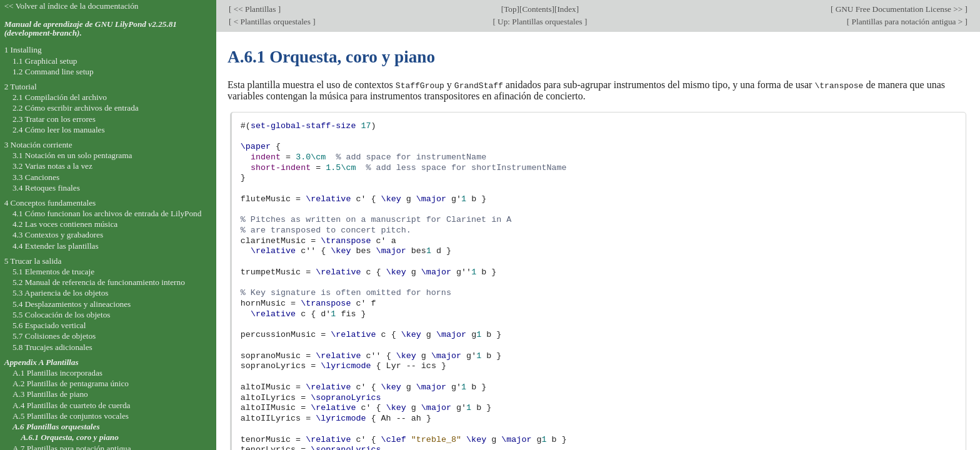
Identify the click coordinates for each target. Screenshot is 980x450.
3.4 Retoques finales (46, 188)
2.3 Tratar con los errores (54, 119)
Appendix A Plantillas (42, 362)
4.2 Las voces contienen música (65, 224)
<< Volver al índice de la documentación (72, 6)
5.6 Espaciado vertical (49, 325)
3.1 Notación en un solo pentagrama (72, 155)
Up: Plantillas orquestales (540, 22)
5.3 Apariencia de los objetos (61, 293)
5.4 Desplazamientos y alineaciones (72, 304)
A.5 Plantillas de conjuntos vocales (71, 416)
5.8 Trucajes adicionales (52, 347)
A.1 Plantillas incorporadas (57, 373)
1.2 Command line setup (53, 72)
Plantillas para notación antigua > (907, 22)
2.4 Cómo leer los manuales (59, 130)
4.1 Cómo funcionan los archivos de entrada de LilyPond (107, 213)
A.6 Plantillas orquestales (56, 427)
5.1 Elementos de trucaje (53, 272)
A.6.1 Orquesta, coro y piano (70, 437)
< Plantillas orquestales (272, 22)
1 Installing (23, 50)
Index (566, 9)
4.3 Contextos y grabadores (58, 235)
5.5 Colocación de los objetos (62, 315)
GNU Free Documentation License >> (899, 9)
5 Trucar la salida (33, 261)
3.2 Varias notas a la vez (52, 166)
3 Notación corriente (38, 145)
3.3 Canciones (36, 177)
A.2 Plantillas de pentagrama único (71, 383)
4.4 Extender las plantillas (56, 246)
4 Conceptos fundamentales (50, 203)
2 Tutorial (21, 87)
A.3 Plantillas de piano (50, 394)
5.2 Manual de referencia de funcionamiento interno (99, 282)
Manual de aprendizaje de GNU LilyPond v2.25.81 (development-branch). (91, 29)
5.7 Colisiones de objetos (54, 336)
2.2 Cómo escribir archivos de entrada (76, 108)
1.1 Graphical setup (45, 61)
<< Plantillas (254, 9)
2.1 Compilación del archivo (60, 97)
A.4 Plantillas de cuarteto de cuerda (72, 405)
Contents (537, 9)
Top (510, 9)
